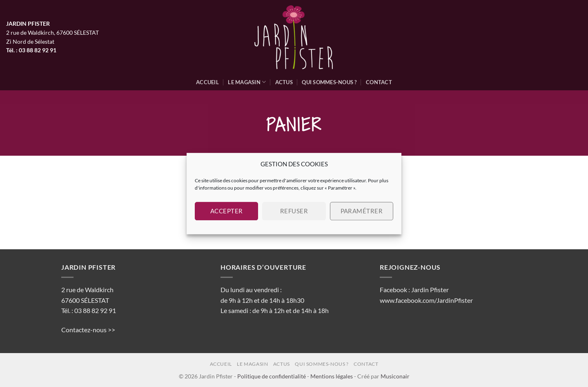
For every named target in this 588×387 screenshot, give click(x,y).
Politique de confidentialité (272, 376)
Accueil (207, 82)
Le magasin (247, 82)
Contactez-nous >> (88, 330)
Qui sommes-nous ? (329, 82)
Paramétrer (362, 211)
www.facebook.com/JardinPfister (426, 300)
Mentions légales (332, 376)
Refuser (294, 211)
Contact (379, 82)
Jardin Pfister (430, 290)
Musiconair (395, 376)
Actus (284, 82)
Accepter (227, 211)
